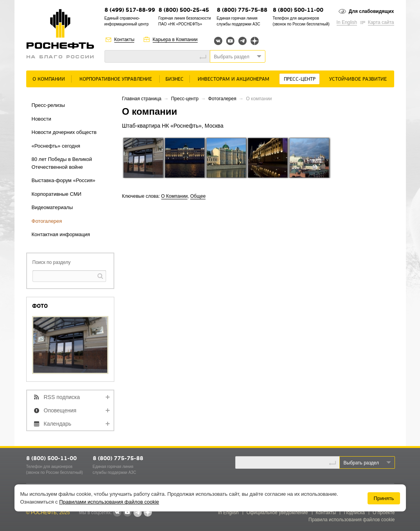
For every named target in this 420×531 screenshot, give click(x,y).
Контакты (124, 40)
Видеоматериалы (52, 207)
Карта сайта (381, 22)
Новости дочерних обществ (64, 132)
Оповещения (60, 410)
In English (347, 22)
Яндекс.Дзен (255, 41)
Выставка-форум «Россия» (64, 180)
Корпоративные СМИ (57, 194)
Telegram (242, 41)
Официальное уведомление (277, 513)
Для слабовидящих (371, 11)
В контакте (117, 513)
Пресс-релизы (48, 105)
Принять (384, 498)
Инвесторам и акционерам (233, 79)
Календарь (58, 424)
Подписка (354, 513)
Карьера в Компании (175, 40)
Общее (198, 196)
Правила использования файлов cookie (352, 520)
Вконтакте (218, 41)
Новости (41, 119)
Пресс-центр (300, 79)
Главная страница (142, 99)
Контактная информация (61, 234)
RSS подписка (62, 397)
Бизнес (175, 79)
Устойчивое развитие (358, 79)
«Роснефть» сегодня (56, 146)
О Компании (49, 79)
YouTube (230, 41)
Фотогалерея (47, 221)
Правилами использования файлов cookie (109, 502)
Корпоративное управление (116, 79)
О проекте (384, 513)
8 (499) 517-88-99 (130, 10)
